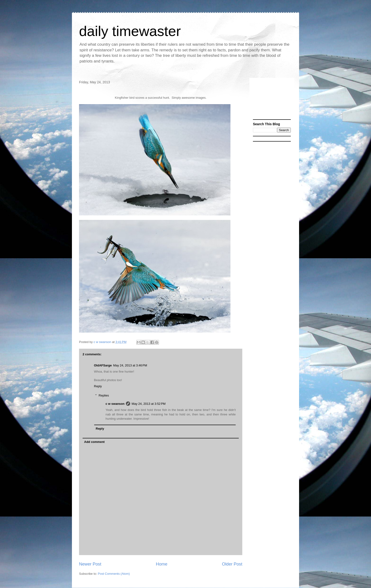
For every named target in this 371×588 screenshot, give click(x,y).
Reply (98, 386)
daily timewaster (130, 31)
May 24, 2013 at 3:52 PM (148, 404)
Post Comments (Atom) (114, 574)
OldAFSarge (103, 365)
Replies (104, 395)
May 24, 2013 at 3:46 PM (130, 365)
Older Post (232, 564)
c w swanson (115, 404)
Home (162, 564)
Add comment (95, 442)
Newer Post (90, 564)
